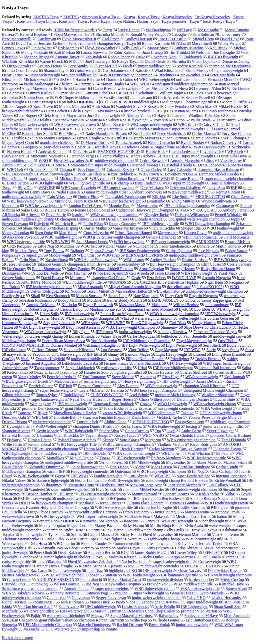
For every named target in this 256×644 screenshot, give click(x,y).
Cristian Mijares (185, 111)
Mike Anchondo (237, 616)
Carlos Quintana (179, 251)
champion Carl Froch (108, 278)
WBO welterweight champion (114, 215)
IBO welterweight (74, 611)
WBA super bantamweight (134, 453)
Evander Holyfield (50, 359)
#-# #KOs (62, 79)
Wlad (124, 318)
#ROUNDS (117, 282)
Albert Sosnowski (147, 192)
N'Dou (74, 61)
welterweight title (192, 318)
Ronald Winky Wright (148, 34)
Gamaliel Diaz (182, 593)
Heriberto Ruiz (112, 485)
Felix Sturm (226, 120)
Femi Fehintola (234, 440)
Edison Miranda (82, 336)
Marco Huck (100, 602)
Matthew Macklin (69, 120)
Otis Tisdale (228, 341)
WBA (6, 593)
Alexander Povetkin (23, 237)
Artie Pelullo (165, 607)
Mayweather (168, 233)
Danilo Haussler (161, 372)
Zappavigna (151, 602)
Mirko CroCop (232, 580)
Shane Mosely (34, 228)
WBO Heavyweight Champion (171, 264)
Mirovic (61, 201)
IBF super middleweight (194, 156)
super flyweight (41, 179)
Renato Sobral (40, 444)
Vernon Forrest (111, 462)
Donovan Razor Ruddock (114, 404)
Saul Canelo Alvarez (218, 557)
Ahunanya (148, 377)
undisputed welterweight (22, 197)
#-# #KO (173, 602)
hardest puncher (201, 580)
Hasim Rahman (88, 79)
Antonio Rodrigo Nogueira (211, 498)
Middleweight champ (19, 341)
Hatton (179, 120)
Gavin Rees (102, 88)
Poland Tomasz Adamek (77, 440)
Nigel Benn (214, 282)
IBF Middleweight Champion (147, 341)
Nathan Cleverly (223, 143)
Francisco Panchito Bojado (104, 417)
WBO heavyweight (129, 242)
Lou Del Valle (47, 273)
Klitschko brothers (136, 111)
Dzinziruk (86, 84)
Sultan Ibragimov (130, 179)
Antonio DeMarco (41, 305)
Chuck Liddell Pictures (115, 269)
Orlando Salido (41, 170)
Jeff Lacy (184, 30)
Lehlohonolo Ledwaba (80, 363)
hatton (222, 516)
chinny (113, 354)
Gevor (60, 476)
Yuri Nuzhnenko (104, 341)
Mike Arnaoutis (90, 287)
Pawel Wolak (159, 625)
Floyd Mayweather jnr (194, 341)
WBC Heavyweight (18, 174)
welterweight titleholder (66, 616)
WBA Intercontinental (222, 548)
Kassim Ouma (57, 260)
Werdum (135, 539)
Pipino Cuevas (102, 251)
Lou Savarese (111, 350)
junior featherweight (192, 625)
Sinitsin (111, 575)
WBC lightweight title (20, 453)
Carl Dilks (177, 323)
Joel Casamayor (98, 61)
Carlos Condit (227, 467)
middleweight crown (229, 336)
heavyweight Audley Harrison (93, 512)
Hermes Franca (116, 363)
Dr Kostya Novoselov (213, 17)
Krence (108, 440)
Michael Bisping (65, 228)
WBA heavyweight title (44, 206)
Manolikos (55, 458)
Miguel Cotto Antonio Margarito (135, 287)
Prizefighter (180, 359)
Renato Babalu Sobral (92, 210)
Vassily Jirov (114, 97)
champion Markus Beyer (120, 548)
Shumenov (169, 327)
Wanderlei (37, 489)
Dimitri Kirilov (40, 93)
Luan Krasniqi (41, 102)
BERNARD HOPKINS (144, 255)
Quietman (123, 471)
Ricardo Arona (90, 566)
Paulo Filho (54, 539)
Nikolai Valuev (14, 480)
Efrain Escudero (136, 512)
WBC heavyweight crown (28, 201)
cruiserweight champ (46, 336)
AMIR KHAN (207, 242)
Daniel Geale (155, 61)
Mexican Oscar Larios (193, 516)
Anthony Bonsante (64, 593)
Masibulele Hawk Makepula (147, 516)
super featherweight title (173, 562)
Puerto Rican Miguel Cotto (122, 314)
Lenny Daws (40, 192)
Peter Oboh (43, 553)
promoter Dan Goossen (40, 408)
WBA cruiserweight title (200, 589)
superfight (35, 255)
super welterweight (149, 593)
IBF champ (120, 183)
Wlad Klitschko (167, 70)
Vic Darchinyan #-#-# (35, 607)
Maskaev (86, 503)
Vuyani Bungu (97, 435)
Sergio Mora (226, 417)
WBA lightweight (230, 309)
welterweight (128, 88)
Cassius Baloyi (72, 309)
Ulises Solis (49, 314)
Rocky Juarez (131, 426)
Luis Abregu (138, 476)
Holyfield (42, 224)
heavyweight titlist (201, 102)
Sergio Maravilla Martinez (131, 616)
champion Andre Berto (65, 530)
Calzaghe (179, 34)
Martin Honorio (228, 246)
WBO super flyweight (79, 188)
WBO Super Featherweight (96, 260)
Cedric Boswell (152, 161)
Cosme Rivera (187, 179)
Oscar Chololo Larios (187, 435)
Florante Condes (94, 544)
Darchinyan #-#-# (16, 273)
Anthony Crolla (227, 512)
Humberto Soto (96, 372)
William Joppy (171, 93)
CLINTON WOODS (107, 395)
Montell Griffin (234, 102)
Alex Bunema (128, 386)
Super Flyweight (220, 431)
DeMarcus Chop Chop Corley (151, 611)
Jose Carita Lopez (84, 539)
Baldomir (14, 93)
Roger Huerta (122, 399)
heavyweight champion (55, 503)
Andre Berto (191, 431)
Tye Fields (57, 534)
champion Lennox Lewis (80, 219)
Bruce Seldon (18, 183)
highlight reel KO (123, 571)
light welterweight (34, 125)
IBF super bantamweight (170, 242)
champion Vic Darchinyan (230, 66)
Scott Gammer (75, 88)
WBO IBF (47, 188)
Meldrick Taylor (169, 417)
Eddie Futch (237, 345)
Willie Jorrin (12, 444)
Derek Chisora (118, 219)
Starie (211, 350)
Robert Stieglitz (41, 309)
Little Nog (46, 246)
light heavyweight (229, 70)
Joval (171, 431)
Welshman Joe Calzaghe (215, 52)
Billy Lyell (81, 332)
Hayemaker (106, 111)
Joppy (235, 219)
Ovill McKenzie (237, 237)
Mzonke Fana (119, 206)
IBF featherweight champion (49, 287)
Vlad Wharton (199, 453)
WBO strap (110, 255)
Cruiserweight (210, 562)
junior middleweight (154, 66)
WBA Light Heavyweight (39, 327)
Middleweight (60, 255)
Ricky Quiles (153, 557)
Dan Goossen (223, 318)
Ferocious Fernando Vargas (215, 332)
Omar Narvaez (190, 571)
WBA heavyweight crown (75, 125)
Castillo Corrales (191, 507)
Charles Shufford (193, 372)
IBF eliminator (14, 350)
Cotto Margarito (96, 233)
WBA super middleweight (189, 192)
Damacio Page (97, 593)
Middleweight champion (22, 471)
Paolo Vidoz (125, 602)
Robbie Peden (119, 57)
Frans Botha (114, 408)
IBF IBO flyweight (223, 57)
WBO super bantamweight (224, 363)
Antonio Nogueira (216, 278)
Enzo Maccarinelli (17, 39)
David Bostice (53, 278)
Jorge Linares (110, 503)
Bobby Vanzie (236, 251)
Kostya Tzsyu (125, 435)
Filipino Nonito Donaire (145, 359)
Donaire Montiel (64, 345)
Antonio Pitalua (77, 589)
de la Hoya (82, 111)
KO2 (125, 553)
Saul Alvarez (69, 607)
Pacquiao (236, 282)
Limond (200, 354)
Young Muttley (183, 201)
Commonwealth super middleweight (97, 165)
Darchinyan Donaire (193, 399)
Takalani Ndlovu (30, 593)
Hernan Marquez (192, 534)
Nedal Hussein (68, 192)
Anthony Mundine (189, 48)
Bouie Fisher (12, 467)
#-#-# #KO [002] (210, 287)
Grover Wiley (186, 553)
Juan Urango (153, 52)
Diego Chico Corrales (45, 512)
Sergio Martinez (182, 557)
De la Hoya (179, 88)
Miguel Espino (82, 458)
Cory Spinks (78, 66)
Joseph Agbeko (207, 494)
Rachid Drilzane (130, 625)
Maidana (96, 309)
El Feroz (216, 129)
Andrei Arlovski (144, 156)
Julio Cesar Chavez (22, 70)
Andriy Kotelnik (190, 66)
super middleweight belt (71, 489)
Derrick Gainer (41, 386)
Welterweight (13, 336)
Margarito (153, 440)
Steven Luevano (15, 224)
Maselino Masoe (132, 305)
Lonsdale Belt (65, 417)
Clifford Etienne (45, 350)
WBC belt (40, 417)
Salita (246, 368)
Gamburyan (56, 598)
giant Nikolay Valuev (56, 620)
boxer (94, 575)
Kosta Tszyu (100, 21)
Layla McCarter (92, 390)
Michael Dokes (72, 179)
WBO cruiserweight (161, 386)
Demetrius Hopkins (183, 282)
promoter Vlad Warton (199, 611)
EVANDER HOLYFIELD (119, 152)
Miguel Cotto (203, 39)
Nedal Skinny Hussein (88, 399)
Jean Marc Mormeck (185, 485)
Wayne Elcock (51, 61)
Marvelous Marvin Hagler (65, 147)
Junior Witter (41, 48)
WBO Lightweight (172, 404)
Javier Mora (50, 318)
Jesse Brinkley (128, 264)
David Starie (56, 215)
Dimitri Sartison (195, 260)
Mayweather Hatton (131, 291)
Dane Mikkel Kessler (225, 571)
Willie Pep (138, 620)
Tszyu (194, 21)
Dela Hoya (52, 116)
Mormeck (78, 278)
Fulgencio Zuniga (227, 449)
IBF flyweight (136, 120)
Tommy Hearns (182, 269)
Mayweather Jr (192, 75)
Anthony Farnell (235, 210)
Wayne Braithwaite (216, 201)
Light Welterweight (181, 345)
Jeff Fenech (138, 129)
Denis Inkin (141, 417)
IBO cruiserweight (80, 314)
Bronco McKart (237, 242)
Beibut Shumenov (46, 269)
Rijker (42, 413)
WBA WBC (116, 323)
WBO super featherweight (45, 332)
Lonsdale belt (88, 422)
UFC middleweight (100, 607)
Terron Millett (98, 291)
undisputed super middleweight (178, 129)
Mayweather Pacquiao (123, 584)
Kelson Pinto (17, 372)
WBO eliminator (161, 413)
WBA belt (235, 152)
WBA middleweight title (193, 584)
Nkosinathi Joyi (50, 548)
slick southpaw (217, 305)
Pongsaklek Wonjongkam (126, 197)
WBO (43, 161)
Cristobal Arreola (178, 165)
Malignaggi (171, 102)
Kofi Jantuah (234, 377)
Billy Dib (25, 188)
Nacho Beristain (134, 562)
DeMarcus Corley (95, 143)
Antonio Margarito (185, 161)
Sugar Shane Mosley (171, 147)
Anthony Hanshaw (172, 332)
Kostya (129, 17)
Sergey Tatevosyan (111, 598)
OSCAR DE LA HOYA (204, 566)
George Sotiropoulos (19, 278)
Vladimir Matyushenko (21, 539)
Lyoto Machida (211, 593)
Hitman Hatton (40, 440)
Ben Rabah (11, 287)
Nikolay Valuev (139, 116)
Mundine (67, 246)
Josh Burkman (72, 602)
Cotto (57, 165)
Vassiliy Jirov (231, 161)
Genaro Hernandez (161, 237)
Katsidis (142, 70)
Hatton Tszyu (148, 21)
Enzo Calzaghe (89, 138)
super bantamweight (48, 399)
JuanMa (78, 215)
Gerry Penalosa (177, 106)
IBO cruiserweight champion (102, 494)
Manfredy (10, 611)
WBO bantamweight (202, 377)
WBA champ (100, 179)
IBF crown (104, 332)
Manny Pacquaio (34, 52)
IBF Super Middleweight (173, 368)
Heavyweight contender (90, 471)
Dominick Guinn (120, 79)
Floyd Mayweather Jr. (71, 161)
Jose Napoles (208, 251)
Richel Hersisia (14, 602)
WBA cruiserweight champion (191, 440)
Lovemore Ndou (164, 57)
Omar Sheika (69, 93)
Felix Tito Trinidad (39, 129)
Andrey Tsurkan (163, 260)
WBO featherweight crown (226, 503)
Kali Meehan (64, 52)
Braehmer (166, 75)
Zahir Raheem (125, 52)
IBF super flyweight (118, 188)
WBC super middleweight (151, 125)
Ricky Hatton (129, 30)
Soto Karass (129, 440)
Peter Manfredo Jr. (62, 377)
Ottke (141, 57)
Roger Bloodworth (98, 305)
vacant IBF (56, 471)
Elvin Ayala (194, 525)
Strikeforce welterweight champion (30, 589)
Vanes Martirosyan (128, 228)
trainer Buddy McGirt (124, 300)
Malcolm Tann (66, 381)
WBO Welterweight (51, 426)
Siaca (250, 350)
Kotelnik (66, 102)
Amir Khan (101, 106)
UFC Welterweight (220, 314)
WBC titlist (187, 125)
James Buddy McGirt (152, 553)
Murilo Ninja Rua (164, 525)
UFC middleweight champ (221, 413)
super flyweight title (215, 521)
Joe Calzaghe (208, 30)
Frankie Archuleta (108, 476)
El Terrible (15, 138)
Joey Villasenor (49, 562)
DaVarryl (14, 440)
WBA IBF (162, 476)
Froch (127, 66)
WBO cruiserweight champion (128, 75)
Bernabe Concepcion (95, 386)
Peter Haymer (76, 273)
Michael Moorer (145, 165)
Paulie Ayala (201, 120)
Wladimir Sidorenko (218, 395)
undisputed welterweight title (80, 498)
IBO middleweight (72, 404)
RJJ (165, 156)
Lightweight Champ (164, 539)
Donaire (203, 246)
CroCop (8, 359)
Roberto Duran (240, 165)
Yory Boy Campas (236, 134)
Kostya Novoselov (177, 17)
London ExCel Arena (85, 206)
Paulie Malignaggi (38, 84)
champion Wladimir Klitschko (196, 116)
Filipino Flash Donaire (145, 503)
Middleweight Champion (230, 422)
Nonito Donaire (36, 97)
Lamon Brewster (94, 52)
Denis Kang (119, 467)
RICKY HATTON (75, 129)
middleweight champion (114, 161)
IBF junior (118, 498)
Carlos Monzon (162, 449)
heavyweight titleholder (21, 111)
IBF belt (65, 386)
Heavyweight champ (140, 381)
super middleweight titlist (207, 602)
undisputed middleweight (233, 233)
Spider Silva (109, 431)
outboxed (31, 557)
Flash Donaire (13, 156)
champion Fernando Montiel (150, 309)
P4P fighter (220, 507)
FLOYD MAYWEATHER (23, 345)
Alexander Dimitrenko (46, 467)
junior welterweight (44, 75)
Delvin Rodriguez (45, 291)
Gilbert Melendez (16, 395)
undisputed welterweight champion (197, 219)
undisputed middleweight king (96, 359)
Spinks (76, 534)
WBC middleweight (60, 237)
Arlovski (33, 215)
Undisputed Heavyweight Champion (145, 210)
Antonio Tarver (67, 57)
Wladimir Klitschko (18, 61)
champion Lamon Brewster (89, 264)
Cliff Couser (211, 264)
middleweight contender (160, 566)
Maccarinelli (202, 43)
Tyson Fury (69, 372)
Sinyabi (229, 489)
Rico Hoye (171, 377)
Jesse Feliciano (19, 264)
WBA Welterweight (216, 408)
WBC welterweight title (114, 507)
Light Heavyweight (172, 354)
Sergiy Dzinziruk (109, 129)
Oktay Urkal (44, 372)
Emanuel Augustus (41, 363)
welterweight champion (154, 318)
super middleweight (82, 75)
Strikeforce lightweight (50, 480)
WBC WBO (160, 179)
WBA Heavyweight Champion (130, 327)
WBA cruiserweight (177, 521)
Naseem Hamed (20, 152)
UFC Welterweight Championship (73, 629)
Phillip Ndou (12, 179)
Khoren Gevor (195, 233)
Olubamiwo (233, 530)
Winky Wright (229, 43)
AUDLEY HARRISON (55, 580)
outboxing (40, 584)
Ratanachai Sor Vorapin (99, 521)
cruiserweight (86, 70)
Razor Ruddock (120, 174)
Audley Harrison (139, 39)
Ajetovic (115, 566)
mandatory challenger (57, 143)
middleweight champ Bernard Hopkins (177, 480)
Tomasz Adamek (129, 143)
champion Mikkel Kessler (143, 489)
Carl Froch (111, 39)
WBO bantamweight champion (174, 314)
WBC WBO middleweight (135, 102)
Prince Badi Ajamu (108, 273)
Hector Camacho (161, 143)
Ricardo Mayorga (145, 138)
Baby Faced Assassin (83, 327)
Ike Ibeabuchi (91, 580)
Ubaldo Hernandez (226, 598)
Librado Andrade (149, 219)
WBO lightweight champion (207, 224)
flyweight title (18, 426)
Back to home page (17, 638)
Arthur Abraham (15, 368)
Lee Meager (154, 88)
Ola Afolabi (40, 120)
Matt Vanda (68, 233)
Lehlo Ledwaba (184, 152)
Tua (158, 431)
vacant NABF (43, 602)
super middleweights (112, 589)
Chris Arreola (169, 97)
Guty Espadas (140, 408)
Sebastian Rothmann (35, 300)
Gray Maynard (166, 350)
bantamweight (31, 534)
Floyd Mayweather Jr (79, 39)
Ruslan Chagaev (20, 620)
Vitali (25, 359)
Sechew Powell (198, 97)
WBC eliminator (166, 291)
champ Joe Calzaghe (155, 507)
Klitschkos (204, 106)
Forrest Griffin (225, 372)
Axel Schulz (139, 395)
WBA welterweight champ (215, 404)
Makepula (159, 305)
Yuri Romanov (94, 377)
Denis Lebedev (210, 165)
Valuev (113, 120)
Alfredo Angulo (15, 106)
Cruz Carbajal (221, 471)
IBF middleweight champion (187, 206)
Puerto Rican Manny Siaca (63, 341)
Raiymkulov (169, 616)
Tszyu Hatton (123, 21)
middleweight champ (60, 453)
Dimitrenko (156, 201)
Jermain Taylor (50, 43)
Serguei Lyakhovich (59, 323)
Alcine (140, 467)
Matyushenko (147, 206)
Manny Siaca (158, 48)
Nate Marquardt (146, 296)
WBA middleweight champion (90, 318)
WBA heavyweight (54, 174)
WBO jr (89, 237)
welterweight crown (18, 516)
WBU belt (89, 246)
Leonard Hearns (176, 494)
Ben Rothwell (173, 498)
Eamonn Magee (138, 354)
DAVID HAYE (184, 278)
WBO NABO (153, 435)
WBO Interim (64, 544)
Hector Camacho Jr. (18, 314)
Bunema (25, 413)
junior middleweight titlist (107, 192)
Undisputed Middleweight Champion (213, 390)
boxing (191, 426)
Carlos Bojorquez (141, 336)
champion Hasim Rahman (218, 170)
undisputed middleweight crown (195, 255)
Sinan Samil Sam (227, 607)
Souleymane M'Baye (201, 616)
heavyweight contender (176, 408)
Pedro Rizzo (83, 201)
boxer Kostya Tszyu (219, 21)
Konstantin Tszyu (73, 21)
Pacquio (39, 354)
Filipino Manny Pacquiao (50, 138)
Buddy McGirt (69, 300)
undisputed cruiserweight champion (214, 291)
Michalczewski (36, 79)
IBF (234, 188)
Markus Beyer (26, 251)
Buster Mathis (95, 228)
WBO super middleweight (183, 183)
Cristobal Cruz (14, 584)
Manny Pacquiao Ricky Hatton (119, 525)
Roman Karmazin (156, 43)
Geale (136, 278)
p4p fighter (113, 539)
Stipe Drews (194, 327)
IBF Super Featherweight (140, 251)
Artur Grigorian (151, 269)
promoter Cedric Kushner (231, 435)
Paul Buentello (195, 336)
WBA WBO (60, 242)
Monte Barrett (113, 125)
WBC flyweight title (124, 480)
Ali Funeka (11, 215)
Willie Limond (238, 88)
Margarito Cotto (81, 485)
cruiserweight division (165, 580)
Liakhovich (193, 57)
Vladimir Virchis (171, 444)
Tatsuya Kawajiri (194, 449)
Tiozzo (105, 458)
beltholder (169, 336)
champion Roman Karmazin (101, 620)
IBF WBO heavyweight (232, 260)
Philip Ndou (93, 224)
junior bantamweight (87, 467)
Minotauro (10, 206)
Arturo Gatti (12, 165)
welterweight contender (52, 422)
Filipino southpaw (218, 111)
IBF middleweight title (161, 224)
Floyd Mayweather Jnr (72, 34)
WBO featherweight (223, 228)
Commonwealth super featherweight (142, 544)
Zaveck (115, 309)
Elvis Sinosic (106, 489)
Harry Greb (174, 296)
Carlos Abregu (187, 548)
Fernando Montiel (222, 79)
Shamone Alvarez (16, 431)
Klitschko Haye (231, 584)
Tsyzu (7, 188)
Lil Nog (198, 471)
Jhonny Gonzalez (123, 224)
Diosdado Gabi (14, 417)
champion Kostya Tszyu (101, 17)
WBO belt (15, 170)
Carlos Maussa (204, 134)
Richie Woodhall (228, 480)
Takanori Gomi (49, 264)
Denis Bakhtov (70, 553)
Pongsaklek (11, 255)
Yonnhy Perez (199, 417)
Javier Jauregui (167, 512)
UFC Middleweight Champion (47, 625)
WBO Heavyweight (210, 147)
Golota (190, 300)
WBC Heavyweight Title (77, 444)
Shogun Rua (191, 228)
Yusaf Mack (228, 273)
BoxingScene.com (190, 422)
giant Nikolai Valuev (81, 408)
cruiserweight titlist (116, 368)
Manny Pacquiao (15, 233)
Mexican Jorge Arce (146, 485)
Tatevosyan (81, 598)
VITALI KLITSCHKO (151, 422)
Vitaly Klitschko (162, 228)
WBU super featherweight (97, 516)
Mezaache (31, 629)
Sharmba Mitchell (110, 34)
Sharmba (179, 61)
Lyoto (183, 309)
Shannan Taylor (56, 70)
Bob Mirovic (69, 134)
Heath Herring (132, 449)
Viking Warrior (204, 323)
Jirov (210, 161)
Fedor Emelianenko (175, 246)
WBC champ (134, 260)
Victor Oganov (204, 61)
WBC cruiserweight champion (127, 444)
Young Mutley (29, 377)
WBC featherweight (139, 575)
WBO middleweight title (82, 282)
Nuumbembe (143, 246)
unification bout (189, 79)
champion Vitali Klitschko (204, 386)
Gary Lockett (57, 111)
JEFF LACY (213, 553)
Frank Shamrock (147, 363)
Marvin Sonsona (89, 296)
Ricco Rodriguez (203, 444)
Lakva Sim (216, 188)
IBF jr (161, 111)
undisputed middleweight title (69, 462)
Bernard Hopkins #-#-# (55, 521)
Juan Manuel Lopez (92, 242)
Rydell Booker (193, 143)
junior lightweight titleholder (67, 557)
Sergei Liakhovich (80, 368)
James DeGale (208, 381)
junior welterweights (135, 332)
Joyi (131, 566)
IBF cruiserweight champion (55, 449)
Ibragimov (54, 485)
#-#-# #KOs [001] (93, 102)
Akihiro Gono (115, 422)
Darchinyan (47, 39)
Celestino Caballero (186, 188)
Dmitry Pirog (89, 197)
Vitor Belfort (138, 350)
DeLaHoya (38, 544)
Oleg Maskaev (152, 188)
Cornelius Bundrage (194, 467)
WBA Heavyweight (197, 273)
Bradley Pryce (13, 296)
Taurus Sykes (47, 395)
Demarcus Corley (235, 61)
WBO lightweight (49, 183)
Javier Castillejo (89, 174)
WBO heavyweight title (26, 242)
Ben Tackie (142, 134)
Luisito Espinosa (135, 607)
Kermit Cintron (228, 192)
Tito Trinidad (179, 52)
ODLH (24, 503)
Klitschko (10, 79)
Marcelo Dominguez (94, 625)
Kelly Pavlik (131, 48)
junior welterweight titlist (223, 426)
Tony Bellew (54, 251)
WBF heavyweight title (204, 539)
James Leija (118, 296)
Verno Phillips (113, 156)
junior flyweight (15, 553)
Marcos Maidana (72, 106)
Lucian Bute (225, 399)
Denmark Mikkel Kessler (219, 174)
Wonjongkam (41, 404)
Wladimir (146, 93)
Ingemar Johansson (231, 476)
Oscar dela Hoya (105, 147)
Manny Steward (144, 494)
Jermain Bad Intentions (217, 368)
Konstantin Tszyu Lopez (36, 21)
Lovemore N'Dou (179, 174)
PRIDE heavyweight (34, 498)
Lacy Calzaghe (180, 170)
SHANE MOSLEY (163, 300)
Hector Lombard (88, 480)
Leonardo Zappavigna (20, 323)
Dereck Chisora (14, 422)
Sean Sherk (212, 345)
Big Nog (92, 584)
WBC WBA (140, 84)
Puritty (95, 530)
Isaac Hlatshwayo (224, 183)
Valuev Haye (111, 336)
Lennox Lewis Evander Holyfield (29, 507)
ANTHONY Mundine (38, 282)
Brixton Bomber (39, 494)
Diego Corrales (19, 66)
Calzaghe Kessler (120, 170)
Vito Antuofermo (226, 534)
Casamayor (225, 206)
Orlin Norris (29, 260)
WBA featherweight (164, 426)
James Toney (230, 34)
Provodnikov (157, 584)
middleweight (109, 116)
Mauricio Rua (66, 224)
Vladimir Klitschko (79, 350)
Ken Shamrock (58, 296)
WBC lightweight (79, 431)
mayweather (17, 354)
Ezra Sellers (156, 278)
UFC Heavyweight (182, 363)
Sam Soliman (203, 34)
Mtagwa (98, 616)
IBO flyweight (144, 498)
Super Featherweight (193, 476)
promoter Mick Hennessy (175, 395)
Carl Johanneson (116, 70)
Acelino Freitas (49, 66)
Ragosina (131, 521)
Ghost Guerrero (81, 548)
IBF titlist (94, 354)
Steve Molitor (123, 377)
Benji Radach (146, 183)
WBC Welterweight (33, 476)
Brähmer (77, 251)
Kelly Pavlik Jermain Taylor (200, 544)
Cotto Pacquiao (19, 246)
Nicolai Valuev (115, 246)
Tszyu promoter (174, 21)
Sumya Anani (236, 589)
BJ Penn (223, 453)
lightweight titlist (128, 372)
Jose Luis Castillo (172, 39)
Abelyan (66, 84)
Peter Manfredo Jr (172, 134)
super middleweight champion (229, 179)
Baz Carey (39, 571)
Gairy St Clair (213, 125)
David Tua (24, 43)
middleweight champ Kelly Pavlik (157, 530)
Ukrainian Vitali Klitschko (58, 435)
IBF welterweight (176, 381)
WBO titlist (86, 255)
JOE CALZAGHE (147, 282)
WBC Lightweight (17, 381)
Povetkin (161, 120)
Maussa (96, 120)
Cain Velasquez (60, 197)
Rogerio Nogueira (203, 296)
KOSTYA (71, 17)
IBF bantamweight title (179, 575)
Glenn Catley (151, 170)
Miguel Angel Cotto (18, 143)
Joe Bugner (28, 116)
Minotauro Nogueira (47, 156)
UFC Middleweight (144, 462)
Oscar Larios (12, 75)
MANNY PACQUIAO (198, 210)
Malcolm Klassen (122, 557)
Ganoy (150, 521)
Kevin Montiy (47, 431)
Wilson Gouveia (66, 584)
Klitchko (159, 197)
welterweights (220, 525)
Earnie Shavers (205, 138)
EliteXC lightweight (147, 323)
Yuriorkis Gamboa (184, 503)
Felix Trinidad (80, 43)
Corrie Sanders (239, 264)
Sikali (35, 296)
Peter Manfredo (222, 75)
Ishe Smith (181, 197)
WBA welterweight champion (228, 575)
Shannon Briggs (36, 57)
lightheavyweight (67, 571)
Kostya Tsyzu (149, 17)
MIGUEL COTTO (210, 197)
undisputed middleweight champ (28, 219)
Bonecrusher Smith (37, 134)
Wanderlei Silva (128, 106)
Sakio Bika (30, 210)
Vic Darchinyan (158, 30)
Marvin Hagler (112, 84)
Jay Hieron (115, 530)
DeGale (195, 93)
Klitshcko (69, 305)
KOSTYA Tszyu (46, 17)
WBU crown (171, 453)
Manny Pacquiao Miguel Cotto (64, 525)
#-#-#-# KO (196, 598)
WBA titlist (116, 138)
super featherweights (57, 390)
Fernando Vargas (83, 156)
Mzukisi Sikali (235, 462)
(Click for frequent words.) (75, 30)
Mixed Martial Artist (124, 580)
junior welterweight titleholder (156, 598)
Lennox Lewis (13, 48)
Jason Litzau (165, 273)
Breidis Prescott (208, 359)
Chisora (66, 170)
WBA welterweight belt (64, 575)
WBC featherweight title (206, 458)
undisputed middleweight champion (184, 84)
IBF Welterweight (131, 458)
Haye (161, 116)
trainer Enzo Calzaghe (55, 566)
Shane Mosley (197, 70)
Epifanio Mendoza (166, 458)
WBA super (91, 323)
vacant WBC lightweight (122, 413)
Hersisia (117, 390)
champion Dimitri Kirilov (94, 426)
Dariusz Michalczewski (21, 575)
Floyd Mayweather (100, 48)
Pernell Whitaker (228, 215)
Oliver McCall (105, 66)
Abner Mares (207, 462)
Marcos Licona (197, 512)
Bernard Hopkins (34, 34)
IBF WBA (124, 93)
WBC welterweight (155, 79)
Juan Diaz (95, 571)
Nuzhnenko (241, 147)
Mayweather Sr (178, 462)
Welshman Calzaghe (99, 345)
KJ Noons (73, 291)
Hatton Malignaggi (99, 449)
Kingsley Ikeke (156, 215)
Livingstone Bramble (229, 354)
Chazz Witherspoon (155, 399)
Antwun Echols (98, 93)
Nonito (111, 629)
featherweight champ (101, 381)
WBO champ (233, 138)
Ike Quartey (16, 269)
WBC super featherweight (120, 201)
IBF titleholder (95, 453)
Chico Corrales (137, 431)
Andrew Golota (136, 147)
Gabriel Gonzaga (75, 507)
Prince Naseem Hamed (134, 233)
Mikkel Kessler (230, 106)
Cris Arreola (139, 273)
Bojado (121, 134)
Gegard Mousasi (101, 534)
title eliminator (179, 287)
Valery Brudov (78, 269)
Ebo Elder (202, 309)
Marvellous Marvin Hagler (75, 413)
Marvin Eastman (108, 611)
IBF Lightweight (194, 607)
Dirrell (43, 381)
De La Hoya (82, 152)
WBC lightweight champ (154, 589)
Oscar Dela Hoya (233, 156)
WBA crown (149, 174)
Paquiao (121, 593)
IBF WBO (79, 476)
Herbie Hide (156, 152)
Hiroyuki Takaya (204, 530)
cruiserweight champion (121, 237)
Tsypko (8, 534)
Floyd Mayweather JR (40, 88)
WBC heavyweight (55, 516)
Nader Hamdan (97, 134)
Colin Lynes (37, 165)
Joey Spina (230, 350)
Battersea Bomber (16, 435)
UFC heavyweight (66, 354)
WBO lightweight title (87, 183)
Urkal (142, 368)
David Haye (230, 39)
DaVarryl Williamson (192, 215)
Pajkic (36, 616)
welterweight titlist (39, 611)
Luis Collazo (217, 485)
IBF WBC (192, 350)
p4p (99, 557)
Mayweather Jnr (79, 116)
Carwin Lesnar (19, 580)
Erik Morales (68, 48)
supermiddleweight (17, 161)
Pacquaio (30, 147)
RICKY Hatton (57, 210)
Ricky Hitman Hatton (218, 269)
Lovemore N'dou (207, 88)
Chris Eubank (220, 327)
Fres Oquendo (89, 170)
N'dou (181, 43)
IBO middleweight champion (194, 489)
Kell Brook (219, 48)
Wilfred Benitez (186, 305)
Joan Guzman (176, 138)
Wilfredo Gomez (166, 620)
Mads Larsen (161, 467)
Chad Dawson (242, 197)
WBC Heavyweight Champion (161, 471)
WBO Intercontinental (200, 237)
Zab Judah (94, 57)
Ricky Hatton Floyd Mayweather (147, 534)
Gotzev (146, 404)
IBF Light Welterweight (141, 345)
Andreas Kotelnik (52, 152)
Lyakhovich (212, 152)
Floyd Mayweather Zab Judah (92, 562)
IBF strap (66, 494)
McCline (94, 300)
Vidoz (230, 494)
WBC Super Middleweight (76, 97)
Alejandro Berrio (101, 553)
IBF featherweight (158, 571)
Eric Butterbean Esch (203, 620)
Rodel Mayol (74, 395)
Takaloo (187, 413)
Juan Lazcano (141, 97)
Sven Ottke (44, 233)
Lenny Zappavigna (216, 300)
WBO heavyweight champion (153, 390)
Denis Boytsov (157, 548)
